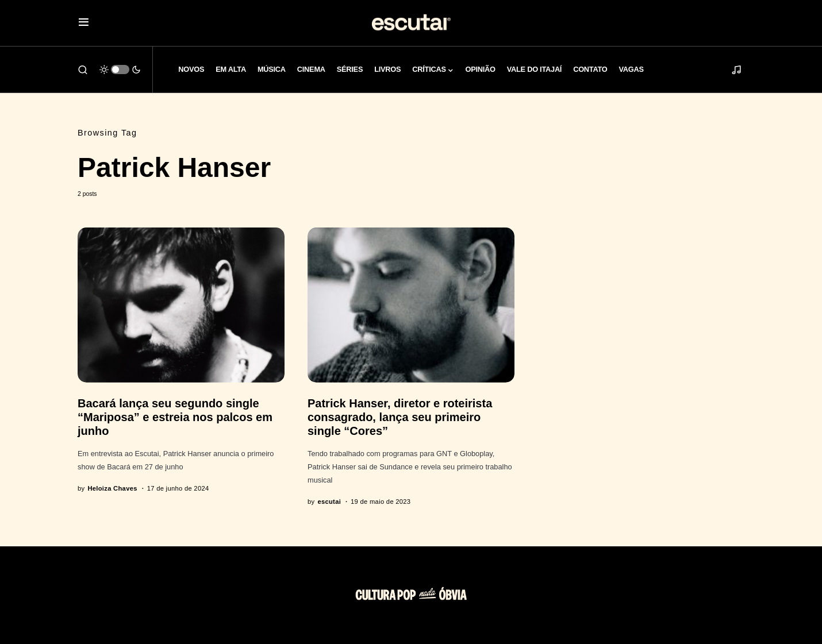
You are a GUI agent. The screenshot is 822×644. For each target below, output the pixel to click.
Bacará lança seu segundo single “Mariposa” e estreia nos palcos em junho (175, 417)
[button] (84, 23)
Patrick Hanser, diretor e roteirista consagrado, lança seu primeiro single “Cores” (400, 417)
